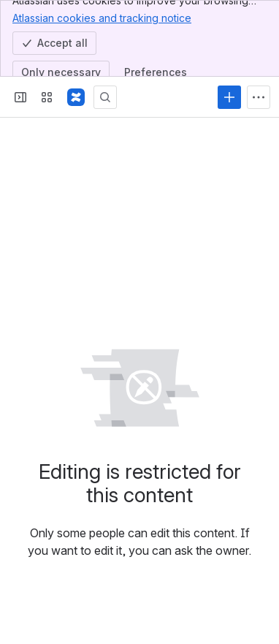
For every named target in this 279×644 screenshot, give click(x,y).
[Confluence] (76, 97)
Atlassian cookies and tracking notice (102, 18)
